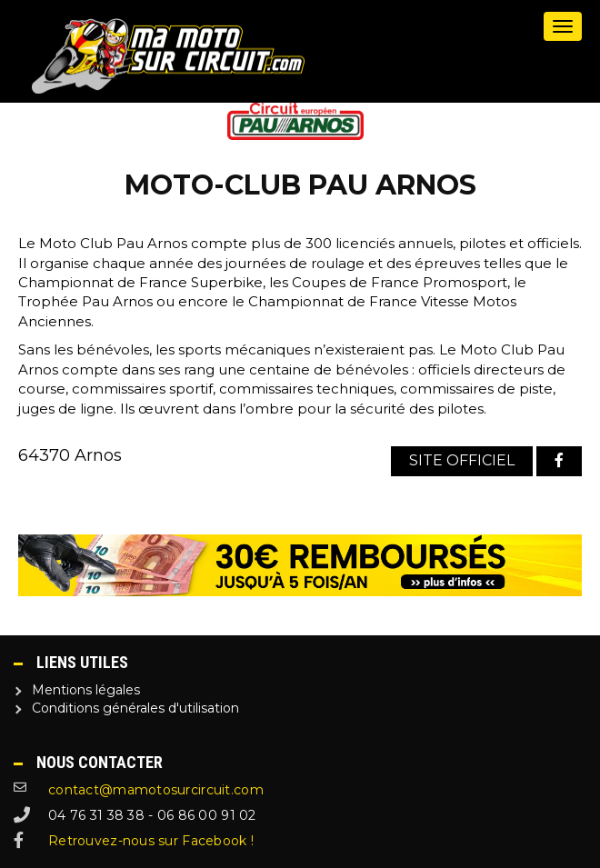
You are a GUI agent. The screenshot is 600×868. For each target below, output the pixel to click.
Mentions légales (86, 690)
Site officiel (462, 460)
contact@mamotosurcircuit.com (156, 790)
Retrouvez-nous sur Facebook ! (151, 841)
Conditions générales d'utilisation (135, 708)
